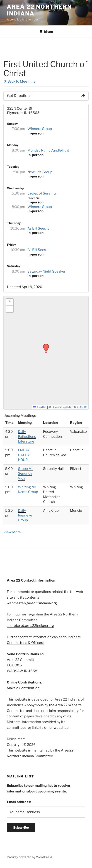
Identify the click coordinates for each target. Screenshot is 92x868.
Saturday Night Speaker (46, 271)
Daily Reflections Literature (27, 437)
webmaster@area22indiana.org (32, 603)
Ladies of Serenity (42, 193)
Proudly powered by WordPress (30, 857)
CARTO (82, 407)
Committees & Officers (25, 643)
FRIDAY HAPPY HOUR (24, 455)
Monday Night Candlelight (48, 150)
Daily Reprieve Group (25, 515)
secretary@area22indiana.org (30, 626)
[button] (44, 345)
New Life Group (40, 172)
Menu (46, 32)
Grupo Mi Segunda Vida (25, 474)
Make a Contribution (23, 688)
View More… (13, 532)
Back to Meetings (19, 81)
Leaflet (40, 407)
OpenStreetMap (63, 407)
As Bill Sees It (38, 228)
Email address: (19, 802)
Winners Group (40, 129)
